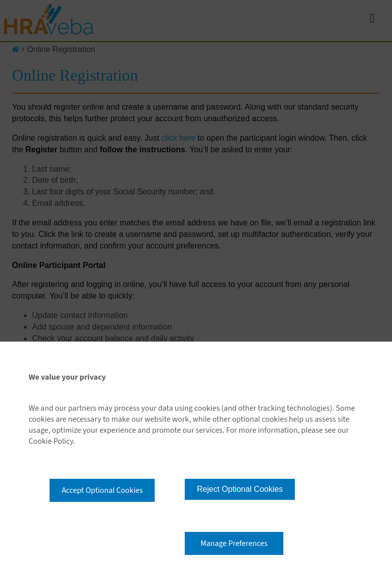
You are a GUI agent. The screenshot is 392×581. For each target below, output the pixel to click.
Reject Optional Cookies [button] (240, 489)
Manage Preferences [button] (234, 543)
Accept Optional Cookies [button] (102, 490)
